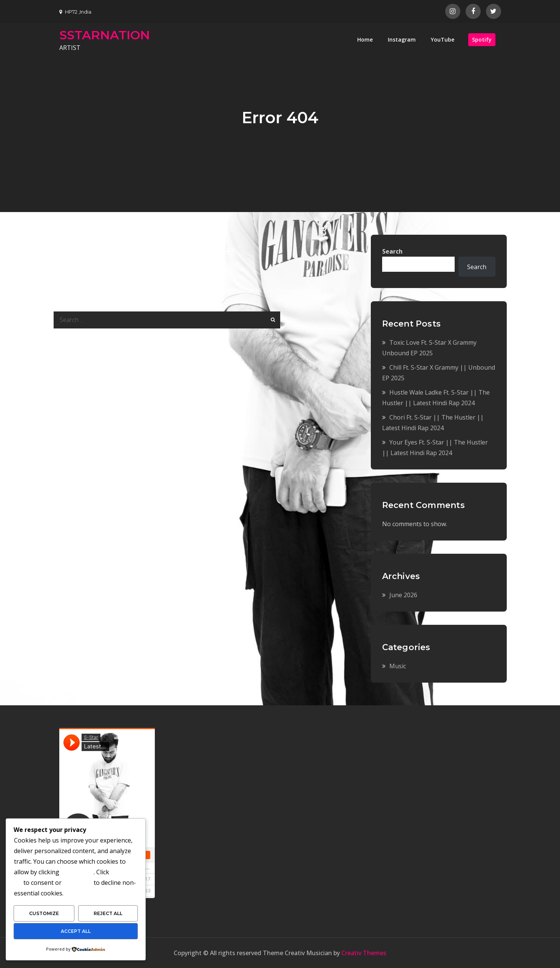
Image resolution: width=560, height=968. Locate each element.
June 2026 (403, 595)
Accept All (76, 931)
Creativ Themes (364, 953)
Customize (44, 913)
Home (365, 39)
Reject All (108, 913)
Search (392, 251)
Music (398, 666)
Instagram (402, 39)
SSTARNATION (105, 35)
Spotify (482, 39)
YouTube (443, 39)
